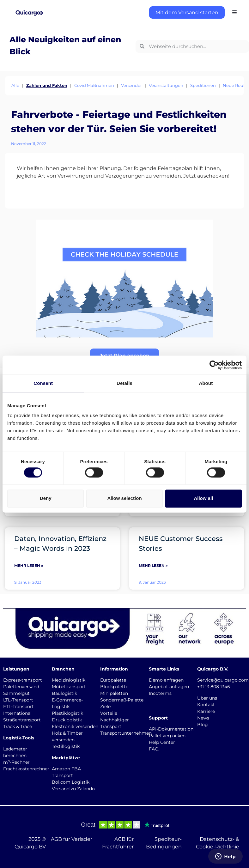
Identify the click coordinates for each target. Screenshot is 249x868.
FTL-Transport (18, 707)
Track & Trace (18, 726)
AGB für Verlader (72, 839)
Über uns (207, 698)
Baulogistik (64, 693)
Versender (131, 85)
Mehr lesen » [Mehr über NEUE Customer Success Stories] (153, 565)
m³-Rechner (16, 762)
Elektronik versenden (75, 726)
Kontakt (206, 705)
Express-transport (23, 680)
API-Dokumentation (171, 729)
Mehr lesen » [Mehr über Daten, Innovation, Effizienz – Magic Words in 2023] (29, 565)
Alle (15, 85)
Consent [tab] (43, 383)
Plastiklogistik (67, 713)
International (17, 713)
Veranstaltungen (166, 85)
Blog (203, 725)
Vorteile (109, 713)
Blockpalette (114, 687)
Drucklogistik (67, 720)
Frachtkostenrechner (26, 769)
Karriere (206, 711)
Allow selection (124, 498)
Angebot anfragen (169, 687)
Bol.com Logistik (71, 782)
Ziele (105, 707)
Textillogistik (66, 746)
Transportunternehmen (126, 733)
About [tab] (206, 383)
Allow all (203, 498)
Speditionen (203, 85)
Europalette (113, 680)
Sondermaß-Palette (122, 700)
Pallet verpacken (167, 736)
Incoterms (160, 693)
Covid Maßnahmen (94, 85)
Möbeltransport (69, 687)
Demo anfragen (166, 680)
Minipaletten (114, 693)
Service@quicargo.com (223, 680)
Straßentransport (22, 720)
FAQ (154, 749)
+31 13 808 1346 (214, 687)
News (203, 718)
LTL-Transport (18, 700)
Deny (46, 498)
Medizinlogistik (69, 680)
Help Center (162, 742)
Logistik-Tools (19, 738)
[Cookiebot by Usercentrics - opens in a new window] (214, 365)
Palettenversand (21, 687)
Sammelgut (16, 693)
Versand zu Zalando (73, 789)
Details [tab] (124, 383)
